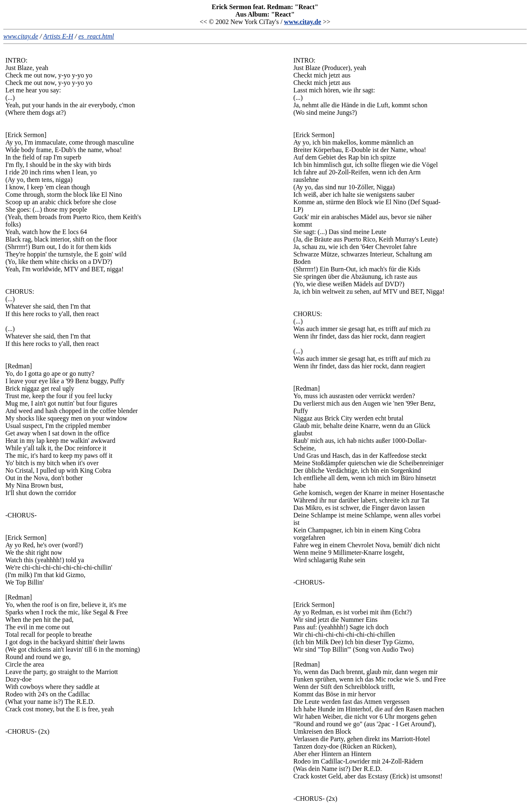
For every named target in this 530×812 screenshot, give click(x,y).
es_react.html (96, 36)
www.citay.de (303, 22)
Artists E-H (58, 36)
